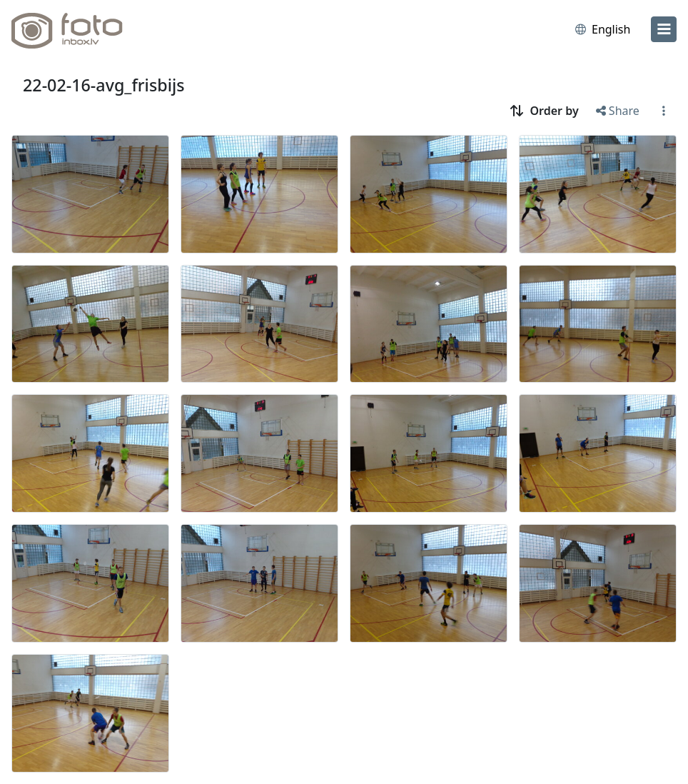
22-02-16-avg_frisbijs (104, 85)
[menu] (664, 29)
